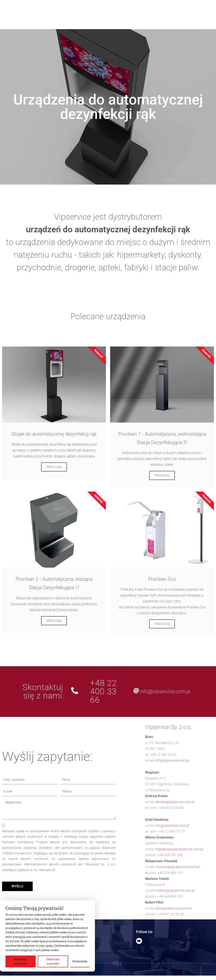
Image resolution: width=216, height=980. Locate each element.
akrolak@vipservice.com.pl (175, 802)
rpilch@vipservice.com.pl (173, 908)
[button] (54, 10)
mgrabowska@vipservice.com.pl (179, 849)
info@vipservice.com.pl (165, 692)
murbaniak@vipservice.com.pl (178, 867)
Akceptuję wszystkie (20, 961)
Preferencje (80, 961)
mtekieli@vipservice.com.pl (175, 891)
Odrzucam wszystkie (53, 961)
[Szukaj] (62, 20)
